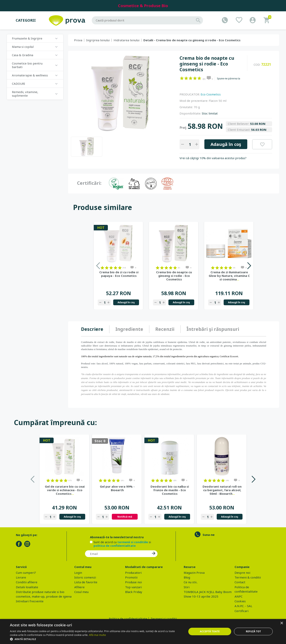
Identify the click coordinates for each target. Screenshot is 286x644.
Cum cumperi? (26, 573)
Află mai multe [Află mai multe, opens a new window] (97, 635)
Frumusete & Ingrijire (27, 38)
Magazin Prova (194, 573)
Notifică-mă (125, 517)
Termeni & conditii (248, 577)
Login (78, 573)
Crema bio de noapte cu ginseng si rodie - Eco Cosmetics (174, 276)
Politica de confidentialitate (128, 619)
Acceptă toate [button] (210, 631)
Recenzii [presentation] (165, 329)
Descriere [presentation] (92, 329)
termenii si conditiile (133, 542)
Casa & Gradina (23, 55)
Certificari (242, 611)
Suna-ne (209, 535)
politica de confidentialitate (115, 546)
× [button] (282, 623)
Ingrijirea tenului (98, 40)
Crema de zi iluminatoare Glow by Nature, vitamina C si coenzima (229, 276)
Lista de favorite (86, 582)
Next (249, 266)
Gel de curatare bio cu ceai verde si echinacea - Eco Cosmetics (65, 490)
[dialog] (143, 631)
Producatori (133, 573)
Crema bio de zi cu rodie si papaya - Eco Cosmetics (119, 274)
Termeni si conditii (164, 619)
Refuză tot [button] (253, 631)
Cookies (240, 601)
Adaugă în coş (226, 144)
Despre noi (242, 573)
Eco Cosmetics (211, 94)
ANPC (239, 596)
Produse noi (133, 582)
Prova (78, 40)
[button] (96, 639)
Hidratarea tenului (127, 40)
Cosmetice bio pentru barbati (27, 65)
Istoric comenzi (85, 577)
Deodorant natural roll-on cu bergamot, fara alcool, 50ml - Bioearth (222, 490)
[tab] (95, 329)
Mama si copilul (23, 47)
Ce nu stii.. (191, 582)
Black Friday (134, 592)
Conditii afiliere (27, 582)
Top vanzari (133, 587)
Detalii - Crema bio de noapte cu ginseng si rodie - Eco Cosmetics (192, 40)
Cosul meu (81, 592)
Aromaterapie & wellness (30, 75)
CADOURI (18, 84)
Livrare (21, 577)
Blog (187, 577)
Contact (240, 582)
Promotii (131, 577)
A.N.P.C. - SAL (243, 606)
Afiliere (79, 587)
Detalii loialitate (27, 587)
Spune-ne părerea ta (229, 79)
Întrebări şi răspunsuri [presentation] (213, 329)
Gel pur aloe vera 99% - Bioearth (117, 488)
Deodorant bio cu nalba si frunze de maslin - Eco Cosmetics (170, 490)
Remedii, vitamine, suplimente (25, 94)
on (182, 78)
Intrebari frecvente (30, 601)
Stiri (187, 587)
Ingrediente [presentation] (129, 329)
